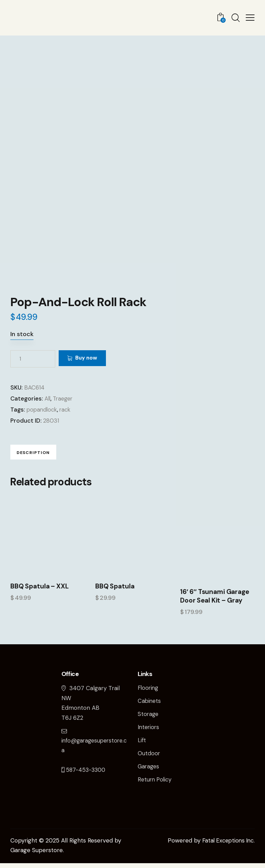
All (48, 398)
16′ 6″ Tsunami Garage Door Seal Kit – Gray (213, 601)
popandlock (43, 410)
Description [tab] (43, 454)
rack (67, 410)
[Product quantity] (33, 359)
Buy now (91, 359)
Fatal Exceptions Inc (226, 845)
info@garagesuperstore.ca (94, 746)
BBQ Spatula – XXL (38, 592)
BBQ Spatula (114, 592)
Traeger (64, 398)
